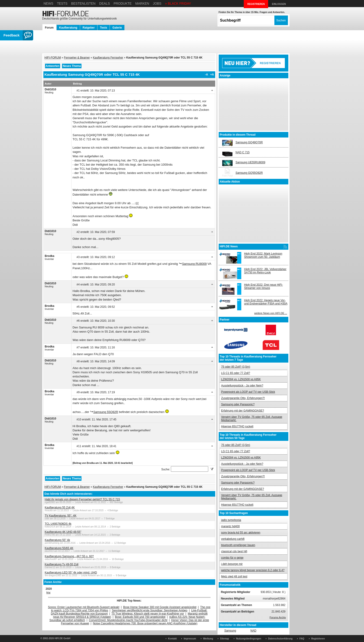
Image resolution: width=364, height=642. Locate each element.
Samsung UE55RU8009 (250, 162)
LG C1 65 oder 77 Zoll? (236, 373)
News (49, 3)
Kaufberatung (68, 28)
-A (206, 75)
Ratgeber (89, 28)
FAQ (302, 639)
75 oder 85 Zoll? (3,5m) (236, 367)
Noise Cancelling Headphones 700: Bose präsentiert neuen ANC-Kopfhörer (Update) (145, 623)
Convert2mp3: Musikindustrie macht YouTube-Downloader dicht (128, 620)
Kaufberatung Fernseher (108, 58)
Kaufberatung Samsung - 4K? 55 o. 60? (69, 556)
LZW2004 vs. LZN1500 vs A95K (241, 379)
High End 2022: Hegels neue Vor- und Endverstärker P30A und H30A (266, 302)
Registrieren (318, 639)
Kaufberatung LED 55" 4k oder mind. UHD (71, 573)
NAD (253, 631)
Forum (49, 28)
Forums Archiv (278, 617)
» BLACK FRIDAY (178, 3)
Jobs (157, 3)
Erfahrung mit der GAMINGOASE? (243, 411)
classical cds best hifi (234, 551)
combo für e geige (232, 558)
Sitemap (225, 639)
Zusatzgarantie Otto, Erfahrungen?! (243, 398)
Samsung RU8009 (194, 264)
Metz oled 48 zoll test (234, 576)
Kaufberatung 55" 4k (57, 540)
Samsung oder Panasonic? (238, 404)
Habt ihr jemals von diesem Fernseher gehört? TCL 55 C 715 (82, 499)
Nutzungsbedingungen (249, 639)
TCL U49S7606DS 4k (58, 524)
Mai (49, 593)
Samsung (230, 631)
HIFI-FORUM (53, 58)
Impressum (190, 639)
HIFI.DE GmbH (62, 638)
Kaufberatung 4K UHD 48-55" (63, 532)
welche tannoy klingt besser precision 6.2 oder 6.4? (253, 570)
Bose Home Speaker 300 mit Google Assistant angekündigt (160, 607)
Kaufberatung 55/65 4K (59, 548)
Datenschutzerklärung (280, 639)
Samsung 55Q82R (106, 412)
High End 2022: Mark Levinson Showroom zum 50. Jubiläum (263, 255)
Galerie (117, 28)
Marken (142, 3)
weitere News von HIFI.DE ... (271, 313)
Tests (62, 3)
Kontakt (172, 639)
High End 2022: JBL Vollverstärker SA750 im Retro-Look (265, 271)
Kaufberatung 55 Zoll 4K (60, 508)
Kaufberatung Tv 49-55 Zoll (62, 564)
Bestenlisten (83, 3)
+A (212, 75)
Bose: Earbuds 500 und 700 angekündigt (140, 617)
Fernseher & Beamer (77, 58)
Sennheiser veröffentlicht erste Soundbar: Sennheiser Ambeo (150, 610)
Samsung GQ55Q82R (249, 173)
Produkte (123, 3)
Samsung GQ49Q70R (249, 142)
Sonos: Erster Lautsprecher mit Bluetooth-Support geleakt (84, 607)
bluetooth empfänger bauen (238, 545)
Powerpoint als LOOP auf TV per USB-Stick (248, 392)
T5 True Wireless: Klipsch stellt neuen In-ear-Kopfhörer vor (148, 614)
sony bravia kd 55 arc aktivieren (241, 533)
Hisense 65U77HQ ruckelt (237, 426)
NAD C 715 (243, 152)
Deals (104, 3)
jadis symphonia (231, 520)
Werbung (208, 639)
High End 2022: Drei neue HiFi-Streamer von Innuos (264, 286)
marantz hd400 (231, 526)
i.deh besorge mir (232, 564)
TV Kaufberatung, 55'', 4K (61, 516)
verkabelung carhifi (233, 539)
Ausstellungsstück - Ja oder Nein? (242, 386)
